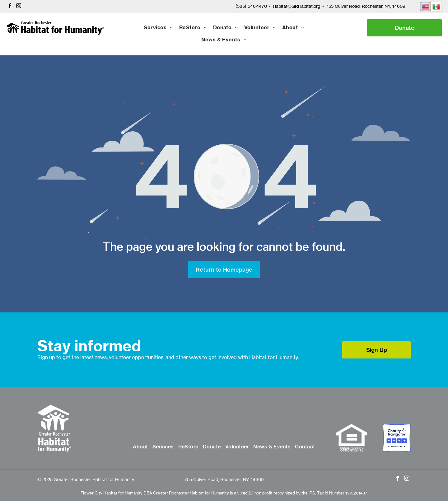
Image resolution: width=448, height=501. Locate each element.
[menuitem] (158, 28)
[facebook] (10, 6)
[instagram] (19, 6)
